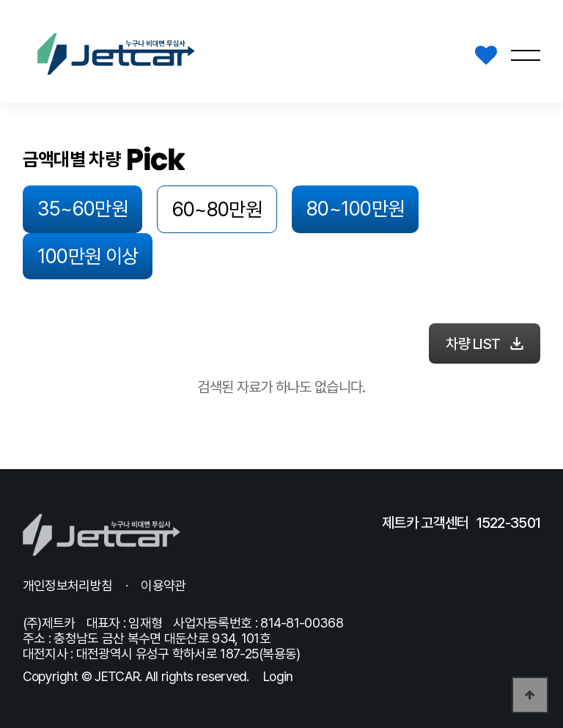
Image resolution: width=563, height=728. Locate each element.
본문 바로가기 (0, 0)
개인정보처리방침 (67, 585)
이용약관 (163, 585)
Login (278, 676)
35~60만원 (71, 205)
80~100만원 (295, 205)
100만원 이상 (412, 205)
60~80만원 (182, 206)
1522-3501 (509, 523)
